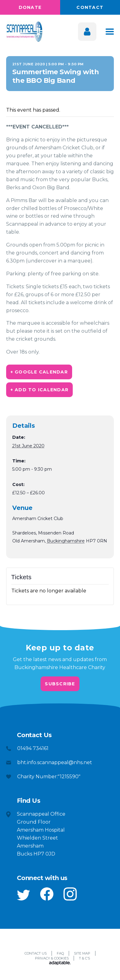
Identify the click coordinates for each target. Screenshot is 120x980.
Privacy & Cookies (52, 958)
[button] (23, 895)
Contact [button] (90, 7)
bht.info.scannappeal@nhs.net (55, 762)
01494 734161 (33, 748)
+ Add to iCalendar (40, 390)
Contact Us (36, 953)
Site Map (82, 953)
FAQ (60, 953)
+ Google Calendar (39, 372)
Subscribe (60, 684)
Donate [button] (30, 7)
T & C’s (84, 958)
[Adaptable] (60, 963)
